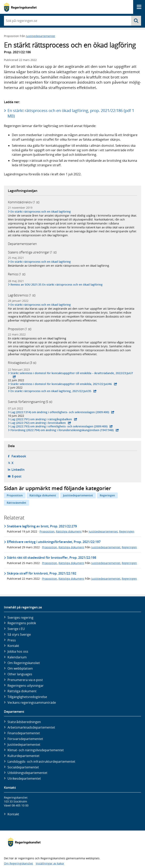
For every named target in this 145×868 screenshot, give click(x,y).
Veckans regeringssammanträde (32, 703)
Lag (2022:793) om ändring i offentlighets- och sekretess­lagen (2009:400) (59, 426)
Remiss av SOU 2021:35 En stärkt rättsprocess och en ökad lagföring (57, 285)
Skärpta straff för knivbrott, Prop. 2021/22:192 (42, 573)
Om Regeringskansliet (24, 663)
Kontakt (13, 646)
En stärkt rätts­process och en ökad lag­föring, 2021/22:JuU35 (51, 391)
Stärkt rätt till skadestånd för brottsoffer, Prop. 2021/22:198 (52, 558)
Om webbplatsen (20, 668)
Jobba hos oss (18, 651)
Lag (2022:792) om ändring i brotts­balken (38, 423)
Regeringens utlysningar (26, 686)
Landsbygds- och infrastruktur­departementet (41, 761)
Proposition (15, 495)
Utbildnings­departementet (27, 773)
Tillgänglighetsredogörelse (27, 697)
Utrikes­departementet (24, 778)
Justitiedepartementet (41, 36)
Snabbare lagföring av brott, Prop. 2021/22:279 (42, 526)
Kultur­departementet (24, 756)
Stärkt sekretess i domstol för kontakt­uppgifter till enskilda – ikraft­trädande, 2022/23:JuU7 (72, 373)
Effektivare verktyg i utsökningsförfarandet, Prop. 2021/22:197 (54, 542)
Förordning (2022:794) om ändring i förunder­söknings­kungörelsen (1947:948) (62, 430)
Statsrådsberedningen (24, 722)
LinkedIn (18, 470)
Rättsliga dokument (43, 495)
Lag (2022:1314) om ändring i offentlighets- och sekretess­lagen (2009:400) (60, 412)
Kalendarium (17, 657)
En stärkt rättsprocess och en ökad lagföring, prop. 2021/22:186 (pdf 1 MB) (71, 113)
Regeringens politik (22, 623)
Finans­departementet (24, 733)
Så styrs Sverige (19, 634)
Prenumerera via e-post (25, 680)
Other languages (20, 674)
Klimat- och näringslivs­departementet (36, 750)
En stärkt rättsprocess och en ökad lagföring (41, 212)
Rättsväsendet (16, 503)
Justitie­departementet (24, 745)
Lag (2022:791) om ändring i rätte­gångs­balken (41, 419)
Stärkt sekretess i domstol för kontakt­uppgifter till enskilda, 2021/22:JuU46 (61, 384)
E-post (17, 476)
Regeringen (107, 495)
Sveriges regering (20, 618)
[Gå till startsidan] (20, 7)
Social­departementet (23, 767)
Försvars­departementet (25, 739)
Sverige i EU (16, 629)
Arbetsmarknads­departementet (31, 727)
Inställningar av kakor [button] (50, 863)
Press (12, 640)
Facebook (19, 456)
